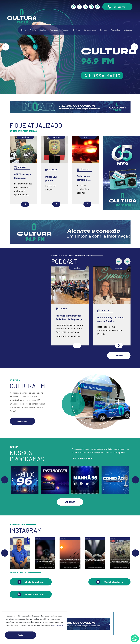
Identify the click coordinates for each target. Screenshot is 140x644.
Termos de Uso (58, 625)
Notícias (77, 30)
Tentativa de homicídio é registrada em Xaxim (84, 178)
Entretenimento (90, 30)
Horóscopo (127, 30)
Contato (103, 30)
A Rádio (33, 30)
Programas (54, 30)
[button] (117, 7)
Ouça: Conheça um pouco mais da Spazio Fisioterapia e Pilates (111, 319)
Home (24, 30)
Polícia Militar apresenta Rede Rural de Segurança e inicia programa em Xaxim (70, 318)
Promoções (115, 30)
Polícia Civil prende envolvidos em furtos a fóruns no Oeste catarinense (53, 179)
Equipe (43, 30)
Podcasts (66, 30)
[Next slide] (134, 47)
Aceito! (27, 635)
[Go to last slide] (6, 47)
